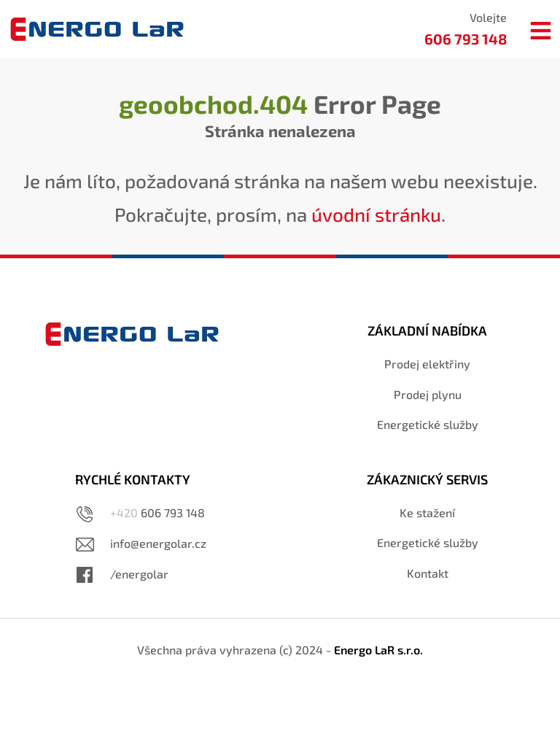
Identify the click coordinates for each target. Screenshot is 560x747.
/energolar (139, 574)
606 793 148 (157, 512)
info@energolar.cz (158, 543)
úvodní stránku (376, 214)
